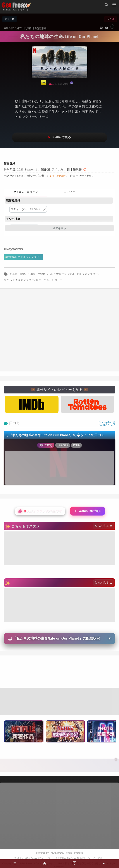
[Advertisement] (59, 330)
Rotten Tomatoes (74, 853)
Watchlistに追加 (88, 511)
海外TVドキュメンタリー (19, 280)
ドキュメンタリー (87, 274)
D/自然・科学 (17, 274)
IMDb (60, 853)
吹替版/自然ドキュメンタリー (24, 257)
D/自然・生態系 (36, 274)
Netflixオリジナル (64, 274)
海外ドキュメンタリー (49, 280)
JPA (50, 274)
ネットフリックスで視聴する (60, 137)
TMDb (53, 853)
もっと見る (104, 526)
